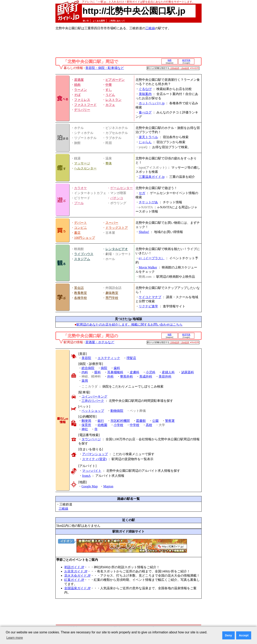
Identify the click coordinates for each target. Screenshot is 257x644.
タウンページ (91, 439)
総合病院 (88, 368)
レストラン (113, 100)
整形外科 (126, 376)
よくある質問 (99, 21)
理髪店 (131, 358)
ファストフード (85, 105)
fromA (86, 476)
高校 (149, 425)
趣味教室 (112, 293)
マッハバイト (92, 471)
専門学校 (112, 298)
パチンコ (117, 198)
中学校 (135, 425)
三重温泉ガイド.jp (152, 177)
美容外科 (165, 376)
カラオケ (81, 188)
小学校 (118, 425)
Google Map (90, 486)
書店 (77, 233)
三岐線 (150, 28)
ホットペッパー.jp (152, 103)
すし (109, 90)
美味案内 (145, 94)
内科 (85, 372)
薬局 (85, 381)
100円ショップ (85, 238)
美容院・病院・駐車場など (105, 68)
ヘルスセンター (85, 168)
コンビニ (81, 228)
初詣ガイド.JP (74, 567)
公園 (155, 421)
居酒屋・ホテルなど (100, 342)
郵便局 (86, 421)
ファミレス (82, 100)
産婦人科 (168, 372)
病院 (104, 368)
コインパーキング (94, 396)
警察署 (170, 421)
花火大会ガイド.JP (77, 576)
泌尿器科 (188, 372)
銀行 (101, 421)
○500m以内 (175, 68)
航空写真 (186, 60)
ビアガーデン (115, 80)
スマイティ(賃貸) (94, 459)
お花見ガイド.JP (76, 571)
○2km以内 (185, 68)
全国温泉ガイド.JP (77, 588)
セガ (142, 193)
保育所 (86, 425)
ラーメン (81, 90)
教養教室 (81, 293)
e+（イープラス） (152, 258)
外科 (110, 376)
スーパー (112, 223)
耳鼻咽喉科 (115, 372)
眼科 (98, 372)
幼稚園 (102, 425)
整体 (109, 163)
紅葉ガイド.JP (74, 580)
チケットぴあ (148, 202)
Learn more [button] (15, 638)
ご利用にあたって (117, 21)
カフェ (110, 105)
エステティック (109, 358)
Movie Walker (148, 267)
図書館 (141, 421)
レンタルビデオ (117, 249)
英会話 (79, 288)
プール (79, 203)
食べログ (145, 112)
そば (77, 95)
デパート (81, 223)
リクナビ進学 (148, 306)
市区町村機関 (120, 421)
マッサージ (82, 163)
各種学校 (81, 298)
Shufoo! (144, 232)
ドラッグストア (117, 228)
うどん (110, 95)
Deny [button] (228, 635)
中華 (109, 85)
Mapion (108, 486)
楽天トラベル (148, 137)
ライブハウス (84, 254)
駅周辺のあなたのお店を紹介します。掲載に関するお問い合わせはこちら (130, 325)
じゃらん (145, 142)
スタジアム (82, 259)
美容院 (86, 358)
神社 (85, 429)
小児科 (151, 372)
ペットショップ (93, 411)
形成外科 (146, 376)
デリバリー (82, 110)
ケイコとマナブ (150, 297)
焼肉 (77, 85)
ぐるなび (145, 89)
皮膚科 (135, 372)
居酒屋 (79, 80)
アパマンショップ (95, 454)
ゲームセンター (121, 188)
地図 (169, 60)
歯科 (117, 368)
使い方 (86, 21)
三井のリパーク (93, 401)
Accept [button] (244, 635)
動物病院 (117, 411)
